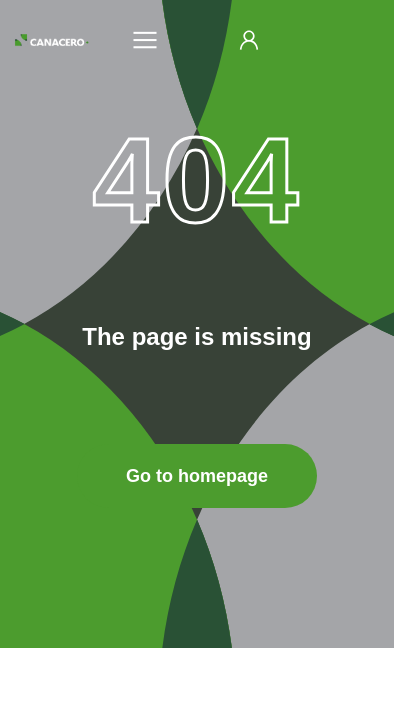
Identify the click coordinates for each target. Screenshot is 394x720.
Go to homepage (197, 476)
